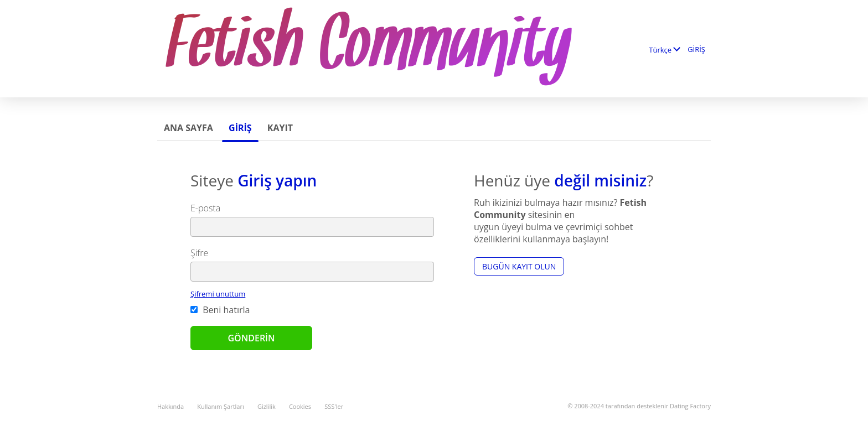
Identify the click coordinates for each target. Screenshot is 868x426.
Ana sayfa (188, 128)
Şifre (199, 253)
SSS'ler (334, 406)
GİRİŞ (696, 49)
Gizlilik (267, 406)
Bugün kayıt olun (519, 266)
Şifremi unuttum (218, 294)
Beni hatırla (220, 310)
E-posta (205, 208)
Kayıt (280, 128)
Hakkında (170, 406)
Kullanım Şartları (220, 406)
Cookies (300, 406)
